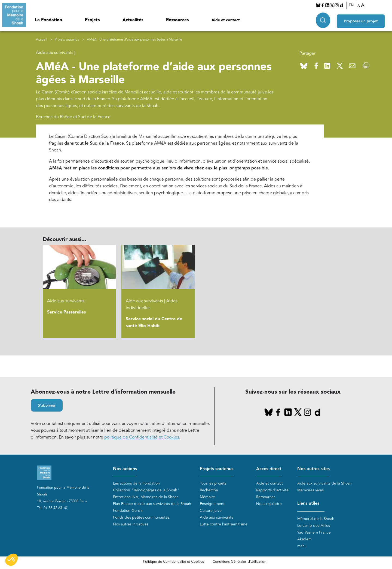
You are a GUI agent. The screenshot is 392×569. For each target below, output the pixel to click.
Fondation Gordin (128, 511)
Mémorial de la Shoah (316, 519)
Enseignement (212, 504)
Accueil (42, 40)
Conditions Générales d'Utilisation (239, 562)
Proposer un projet (364, 19)
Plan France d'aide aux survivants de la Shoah (152, 504)
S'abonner (47, 406)
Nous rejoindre (269, 504)
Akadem (304, 539)
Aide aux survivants (216, 517)
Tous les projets (213, 483)
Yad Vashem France (314, 532)
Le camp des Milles (314, 526)
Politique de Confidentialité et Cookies (174, 562)
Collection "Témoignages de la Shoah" (146, 490)
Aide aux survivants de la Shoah (324, 483)
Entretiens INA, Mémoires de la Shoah (146, 497)
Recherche (209, 490)
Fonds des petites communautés (141, 517)
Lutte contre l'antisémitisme (224, 524)
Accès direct (269, 469)
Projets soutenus (67, 40)
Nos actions (125, 469)
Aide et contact (226, 20)
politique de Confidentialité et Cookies (142, 437)
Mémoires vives (310, 490)
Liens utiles (308, 503)
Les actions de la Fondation (136, 483)
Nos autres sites (313, 469)
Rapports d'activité (272, 490)
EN (353, 5)
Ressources (177, 20)
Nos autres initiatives (131, 524)
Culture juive (211, 511)
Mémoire (207, 497)
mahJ (302, 546)
